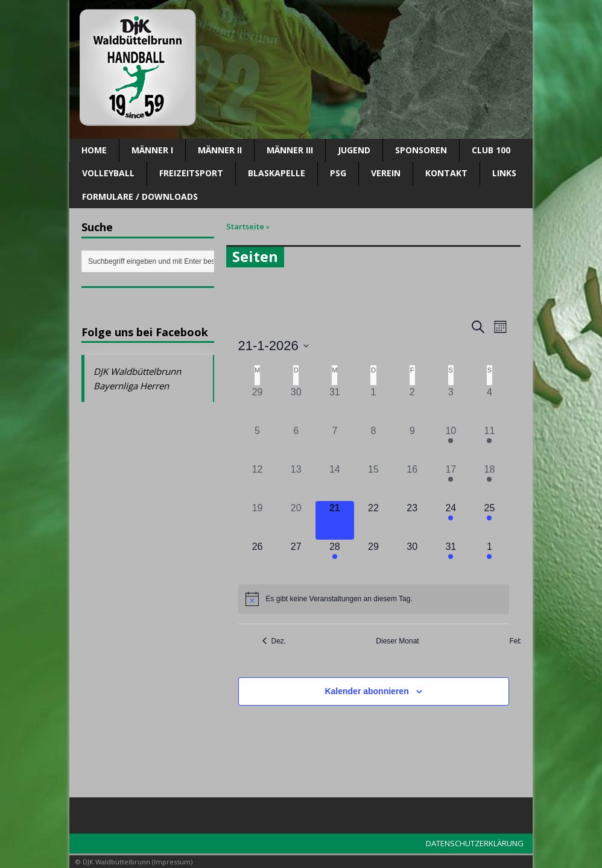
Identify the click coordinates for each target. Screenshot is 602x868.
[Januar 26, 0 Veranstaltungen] (258, 559)
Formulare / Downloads (140, 196)
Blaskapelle (277, 173)
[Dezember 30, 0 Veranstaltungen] (296, 404)
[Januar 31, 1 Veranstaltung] (451, 559)
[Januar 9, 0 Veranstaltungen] (412, 443)
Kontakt (446, 173)
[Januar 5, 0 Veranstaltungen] (258, 443)
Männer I (152, 150)
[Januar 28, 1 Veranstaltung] (335, 559)
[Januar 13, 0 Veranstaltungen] (296, 482)
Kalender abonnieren (366, 691)
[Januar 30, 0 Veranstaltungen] (412, 559)
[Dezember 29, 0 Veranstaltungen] (258, 404)
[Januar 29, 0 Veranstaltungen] (373, 559)
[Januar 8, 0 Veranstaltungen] (373, 443)
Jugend (354, 150)
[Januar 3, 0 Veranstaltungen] (451, 404)
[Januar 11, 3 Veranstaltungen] (489, 443)
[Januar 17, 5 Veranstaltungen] (451, 482)
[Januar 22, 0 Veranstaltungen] (373, 520)
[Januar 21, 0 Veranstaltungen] (335, 520)
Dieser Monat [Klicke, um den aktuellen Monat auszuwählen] (397, 641)
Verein (386, 173)
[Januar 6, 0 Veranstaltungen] (296, 443)
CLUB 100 (491, 150)
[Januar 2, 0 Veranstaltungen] (412, 404)
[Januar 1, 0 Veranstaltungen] (373, 404)
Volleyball (108, 173)
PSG (338, 173)
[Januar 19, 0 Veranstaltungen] (258, 520)
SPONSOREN (421, 150)
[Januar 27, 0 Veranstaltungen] (296, 559)
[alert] (374, 599)
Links (504, 173)
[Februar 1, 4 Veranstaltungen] (489, 559)
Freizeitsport (191, 173)
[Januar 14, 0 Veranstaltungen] (335, 482)
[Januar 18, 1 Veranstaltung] (489, 482)
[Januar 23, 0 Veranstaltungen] (412, 520)
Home (94, 150)
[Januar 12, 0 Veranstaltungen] (258, 482)
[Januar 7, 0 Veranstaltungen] (335, 443)
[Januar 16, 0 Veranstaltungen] (412, 482)
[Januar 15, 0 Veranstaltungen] (373, 482)
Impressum (172, 862)
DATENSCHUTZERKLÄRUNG (475, 843)
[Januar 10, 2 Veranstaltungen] (451, 443)
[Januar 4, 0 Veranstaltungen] (489, 404)
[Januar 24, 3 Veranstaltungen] (451, 520)
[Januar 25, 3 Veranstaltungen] (489, 520)
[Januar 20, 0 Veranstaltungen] (296, 520)
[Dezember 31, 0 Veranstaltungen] (335, 404)
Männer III (290, 150)
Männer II (220, 150)
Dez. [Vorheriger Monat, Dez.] (274, 641)
